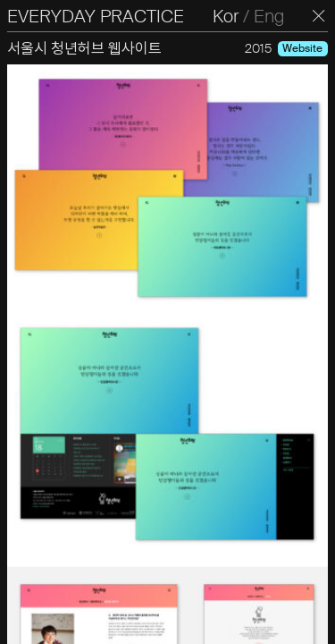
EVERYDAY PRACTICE (96, 16)
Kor (226, 16)
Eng (269, 16)
